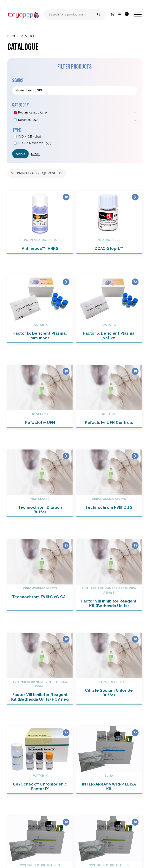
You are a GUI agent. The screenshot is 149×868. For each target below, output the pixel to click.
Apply (20, 154)
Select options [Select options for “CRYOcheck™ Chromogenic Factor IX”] (66, 733)
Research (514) (28, 120)
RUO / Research (35, 143)
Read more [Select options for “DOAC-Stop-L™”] (135, 197)
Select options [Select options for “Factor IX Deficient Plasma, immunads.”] (66, 282)
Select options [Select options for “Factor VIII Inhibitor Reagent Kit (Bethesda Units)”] (135, 545)
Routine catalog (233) (33, 113)
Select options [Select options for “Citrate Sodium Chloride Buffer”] (135, 639)
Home (12, 36)
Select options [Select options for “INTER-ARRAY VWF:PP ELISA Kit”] (135, 733)
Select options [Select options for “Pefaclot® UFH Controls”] (135, 371)
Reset (36, 154)
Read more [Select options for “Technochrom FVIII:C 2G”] (135, 456)
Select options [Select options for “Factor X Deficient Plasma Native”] (135, 282)
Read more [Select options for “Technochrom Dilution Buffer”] (66, 456)
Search (18, 80)
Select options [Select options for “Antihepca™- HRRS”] (66, 197)
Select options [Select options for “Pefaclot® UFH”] (66, 371)
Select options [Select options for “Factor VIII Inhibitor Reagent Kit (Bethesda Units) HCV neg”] (66, 639)
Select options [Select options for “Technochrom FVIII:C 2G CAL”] (66, 545)
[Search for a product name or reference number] (99, 15)
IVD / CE (30, 137)
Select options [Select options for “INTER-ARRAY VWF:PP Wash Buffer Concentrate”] (135, 822)
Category (20, 105)
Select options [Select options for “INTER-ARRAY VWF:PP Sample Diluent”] (66, 822)
